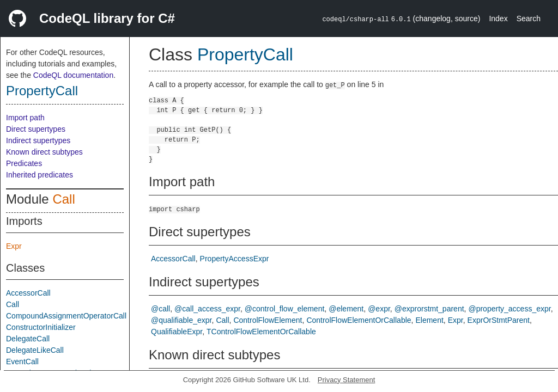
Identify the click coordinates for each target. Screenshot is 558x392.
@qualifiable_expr (181, 320)
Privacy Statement (347, 380)
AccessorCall (28, 293)
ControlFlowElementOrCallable (359, 320)
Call (63, 199)
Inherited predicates (40, 175)
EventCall (22, 362)
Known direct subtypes (44, 152)
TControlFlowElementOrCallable (261, 332)
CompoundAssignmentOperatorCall (66, 316)
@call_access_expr (207, 309)
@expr (379, 309)
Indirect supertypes (38, 140)
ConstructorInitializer (41, 327)
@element (346, 309)
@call (160, 309)
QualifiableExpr (177, 332)
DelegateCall (28, 339)
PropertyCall (42, 91)
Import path (25, 118)
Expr (14, 246)
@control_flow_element (285, 309)
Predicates (24, 163)
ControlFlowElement (268, 320)
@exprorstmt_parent (429, 309)
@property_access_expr (509, 309)
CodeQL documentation (73, 75)
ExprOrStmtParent (499, 320)
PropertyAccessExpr (235, 259)
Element (429, 320)
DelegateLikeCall (35, 350)
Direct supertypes (36, 129)
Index (498, 19)
